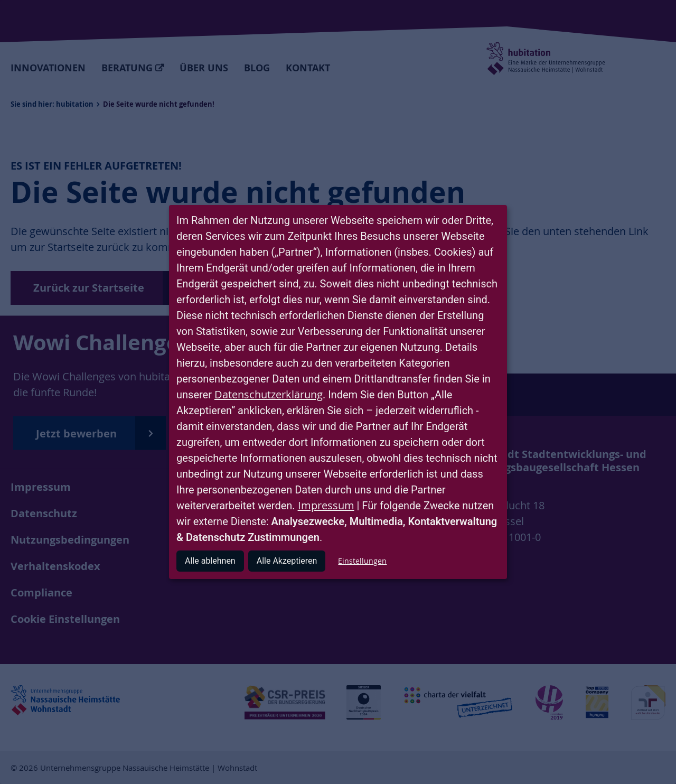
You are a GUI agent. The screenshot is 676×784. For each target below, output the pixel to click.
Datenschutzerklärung (269, 394)
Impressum (326, 505)
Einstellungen (362, 561)
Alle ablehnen (210, 561)
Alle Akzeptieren (287, 561)
